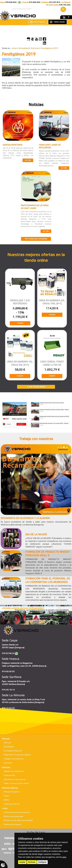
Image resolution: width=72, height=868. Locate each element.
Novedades (9, 747)
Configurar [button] (42, 862)
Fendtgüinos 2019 (49, 48)
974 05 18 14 (8, 690)
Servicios (6, 767)
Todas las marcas (12, 804)
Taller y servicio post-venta (16, 783)
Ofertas (7, 743)
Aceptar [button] (22, 862)
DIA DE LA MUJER (36, 535)
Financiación (9, 775)
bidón (7, 844)
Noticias (35, 48)
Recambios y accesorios (15, 779)
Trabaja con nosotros (13, 759)
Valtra (6, 800)
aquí (64, 857)
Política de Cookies (12, 825)
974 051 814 (55, 2)
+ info (5, 809)
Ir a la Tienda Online (36, 387)
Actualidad (24, 48)
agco (4, 849)
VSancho (6, 739)
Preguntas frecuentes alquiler (17, 755)
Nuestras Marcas (10, 788)
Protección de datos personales (18, 820)
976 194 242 (65, 5)
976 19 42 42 (8, 708)
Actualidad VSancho (13, 751)
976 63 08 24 (8, 653)
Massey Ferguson (12, 792)
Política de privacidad (13, 816)
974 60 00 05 (8, 672)
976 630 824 (11, 2)
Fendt (6, 796)
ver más (28, 160)
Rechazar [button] (32, 862)
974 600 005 (34, 2)
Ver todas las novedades (36, 239)
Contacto (8, 763)
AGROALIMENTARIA (13, 145)
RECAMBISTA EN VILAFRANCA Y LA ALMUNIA (25, 518)
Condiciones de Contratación (17, 812)
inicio (14, 48)
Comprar (20, 323)
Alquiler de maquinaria (14, 771)
